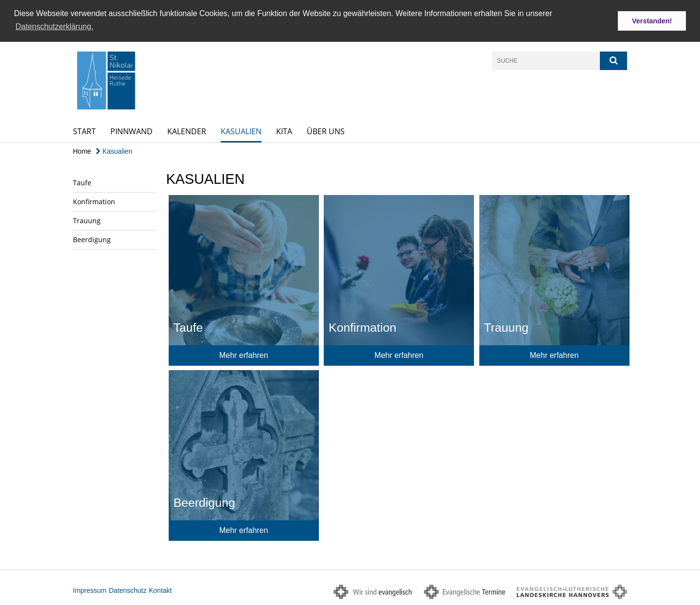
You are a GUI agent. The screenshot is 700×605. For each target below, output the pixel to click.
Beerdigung (92, 239)
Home (82, 151)
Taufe (82, 182)
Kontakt (160, 590)
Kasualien (241, 131)
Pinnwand (131, 131)
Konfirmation (94, 201)
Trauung (87, 220)
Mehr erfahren (244, 355)
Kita (284, 131)
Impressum (90, 590)
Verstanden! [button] (652, 21)
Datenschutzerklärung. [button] (54, 27)
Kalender (187, 131)
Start (84, 131)
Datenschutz (128, 590)
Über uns (326, 131)
